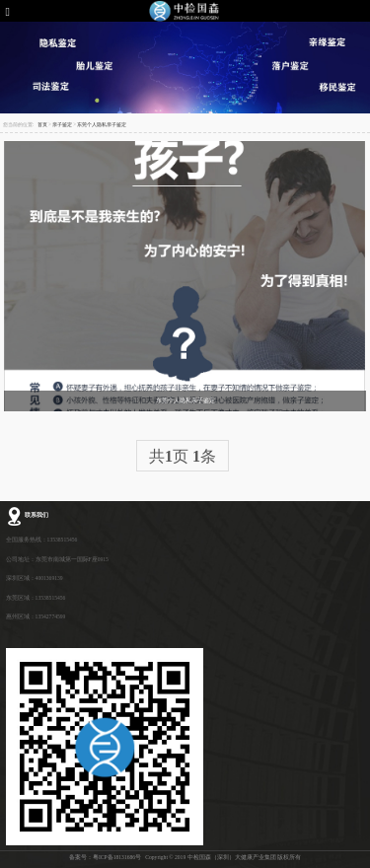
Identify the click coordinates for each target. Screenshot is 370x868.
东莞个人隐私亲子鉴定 (102, 125)
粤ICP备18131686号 (117, 857)
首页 (42, 125)
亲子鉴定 (62, 125)
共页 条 (183, 456)
